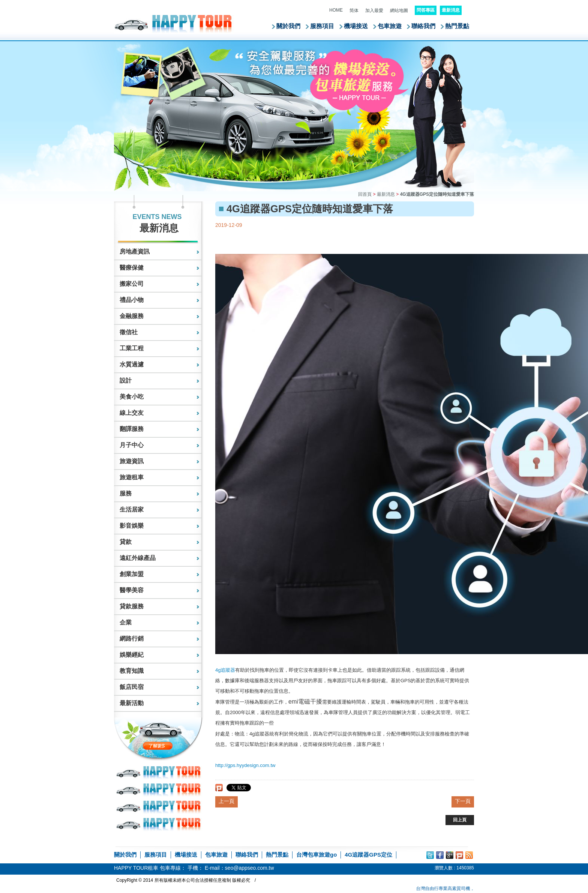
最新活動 (132, 703)
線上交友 (132, 413)
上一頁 (226, 801)
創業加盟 (132, 574)
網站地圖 (399, 11)
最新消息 (386, 194)
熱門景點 (457, 26)
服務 (126, 493)
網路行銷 (132, 639)
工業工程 (132, 348)
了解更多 (173, 746)
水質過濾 (132, 364)
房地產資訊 (135, 251)
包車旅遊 (390, 26)
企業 (126, 622)
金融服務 (132, 316)
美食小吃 (132, 397)
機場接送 (356, 26)
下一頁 (463, 801)
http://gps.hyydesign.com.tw (245, 765)
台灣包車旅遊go (316, 855)
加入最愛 (374, 11)
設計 (126, 380)
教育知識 (132, 671)
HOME (336, 10)
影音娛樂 (132, 526)
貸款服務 (132, 606)
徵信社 (129, 332)
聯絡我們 (423, 26)
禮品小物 (132, 300)
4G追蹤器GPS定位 (368, 855)
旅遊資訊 (132, 461)
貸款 (126, 542)
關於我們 (288, 26)
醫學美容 (132, 590)
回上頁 (460, 820)
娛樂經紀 (132, 655)
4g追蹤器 (225, 670)
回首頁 (365, 194)
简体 (354, 11)
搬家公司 (132, 284)
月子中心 (132, 445)
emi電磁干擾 (305, 702)
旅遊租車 (132, 477)
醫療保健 (132, 268)
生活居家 (132, 510)
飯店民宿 (132, 687)
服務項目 (322, 26)
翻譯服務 (132, 429)
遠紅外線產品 (138, 558)
